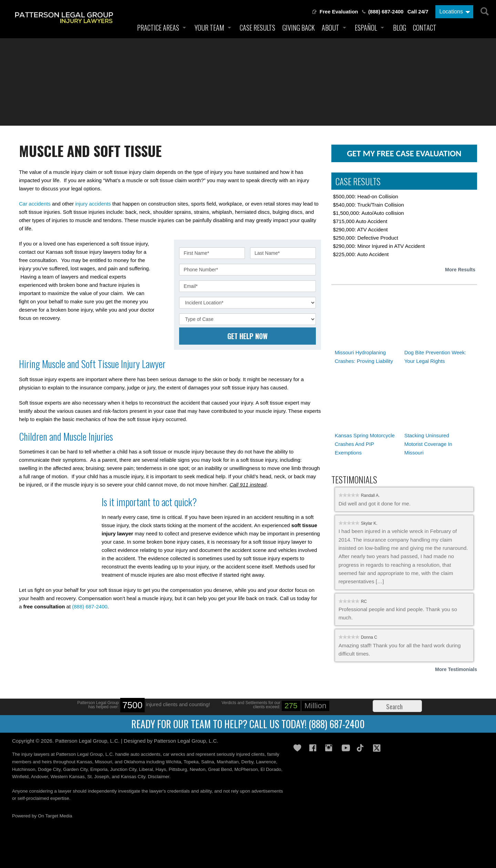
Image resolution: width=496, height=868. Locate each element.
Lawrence (266, 762)
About (330, 28)
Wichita (173, 762)
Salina (208, 762)
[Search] (484, 10)
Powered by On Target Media (42, 816)
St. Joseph (98, 777)
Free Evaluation (339, 12)
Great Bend (220, 769)
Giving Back (299, 28)
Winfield (20, 777)
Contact (425, 28)
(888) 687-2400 (386, 12)
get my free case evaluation (404, 153)
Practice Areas (158, 28)
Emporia (99, 769)
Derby (247, 762)
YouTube (347, 748)
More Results (460, 270)
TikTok (362, 748)
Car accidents (35, 204)
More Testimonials (456, 669)
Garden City (75, 769)
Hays (161, 769)
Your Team (209, 28)
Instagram (331, 748)
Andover (40, 777)
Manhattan (228, 762)
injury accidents (93, 204)
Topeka (191, 762)
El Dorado (271, 769)
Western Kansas (68, 777)
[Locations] (454, 12)
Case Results (257, 28)
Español (366, 28)
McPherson (246, 769)
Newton (198, 769)
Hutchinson (24, 769)
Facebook (315, 748)
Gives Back (299, 748)
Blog (400, 28)
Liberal (146, 769)
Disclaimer (158, 777)
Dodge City (49, 769)
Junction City (123, 769)
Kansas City (133, 777)
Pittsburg (178, 769)
